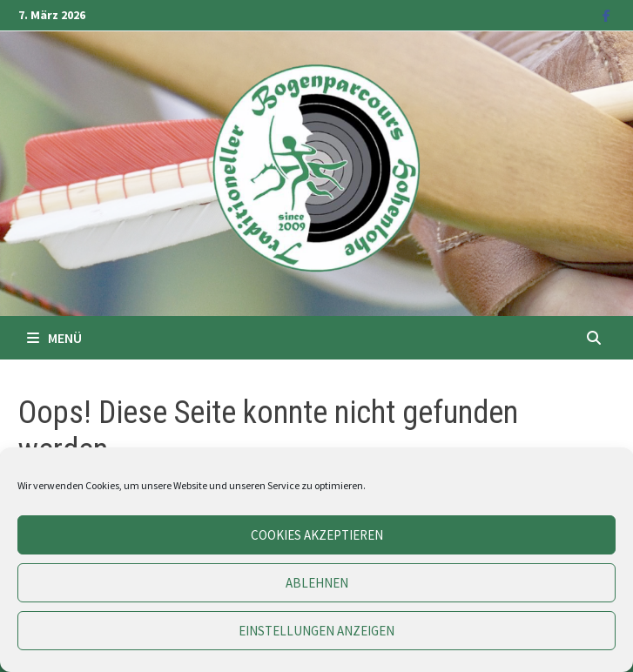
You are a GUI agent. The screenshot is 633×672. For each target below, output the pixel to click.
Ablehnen (317, 583)
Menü (54, 338)
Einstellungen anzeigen (316, 631)
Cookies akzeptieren (317, 535)
